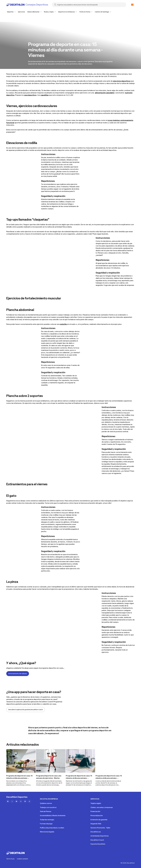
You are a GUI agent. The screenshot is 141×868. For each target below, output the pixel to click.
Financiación (95, 811)
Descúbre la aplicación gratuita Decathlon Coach (26, 710)
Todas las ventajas (47, 820)
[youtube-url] (16, 801)
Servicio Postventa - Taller (100, 828)
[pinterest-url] (25, 801)
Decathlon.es (96, 832)
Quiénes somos (46, 803)
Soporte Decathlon (98, 844)
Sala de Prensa (46, 811)
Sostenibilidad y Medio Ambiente (53, 816)
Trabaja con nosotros (48, 807)
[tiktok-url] (29, 801)
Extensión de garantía (99, 820)
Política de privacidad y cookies (52, 828)
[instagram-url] (21, 801)
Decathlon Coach (97, 840)
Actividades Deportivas (100, 836)
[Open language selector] (132, 5)
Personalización (97, 816)
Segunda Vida (96, 824)
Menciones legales (47, 832)
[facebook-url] (8, 801)
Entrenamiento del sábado (18, 674)
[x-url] (12, 801)
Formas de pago (46, 824)
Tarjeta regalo (96, 803)
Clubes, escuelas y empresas (102, 807)
